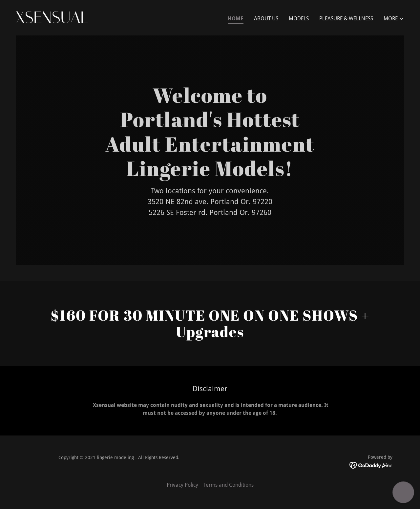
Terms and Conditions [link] (229, 485)
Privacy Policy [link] (182, 485)
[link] (110, 21)
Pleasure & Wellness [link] (346, 19)
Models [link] (299, 19)
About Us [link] (266, 19)
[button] (394, 19)
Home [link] (236, 19)
